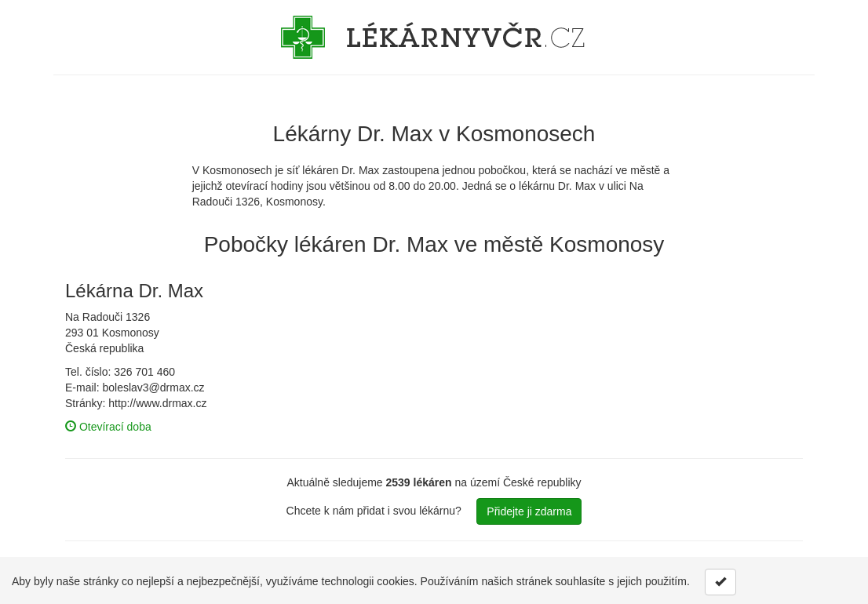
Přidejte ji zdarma (529, 511)
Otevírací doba (108, 427)
